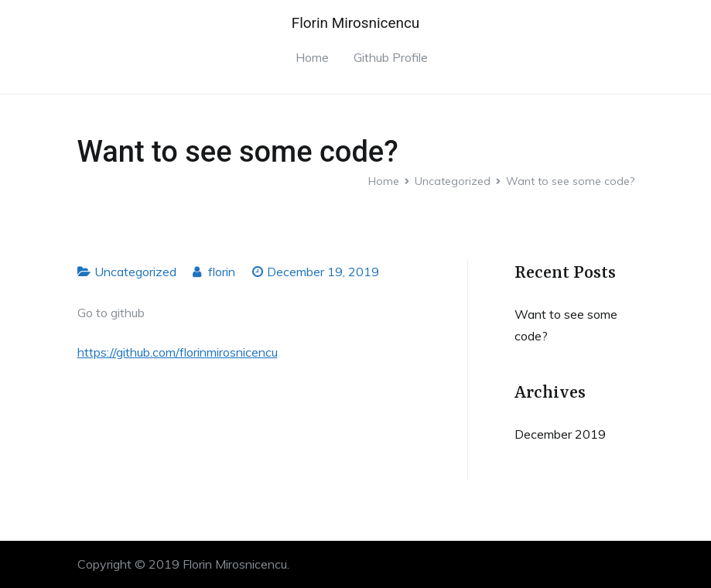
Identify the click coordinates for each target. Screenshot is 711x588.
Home (312, 57)
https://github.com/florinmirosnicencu (178, 352)
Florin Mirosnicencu (355, 23)
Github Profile (391, 57)
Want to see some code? (566, 325)
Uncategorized (135, 272)
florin (222, 272)
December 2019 (560, 434)
